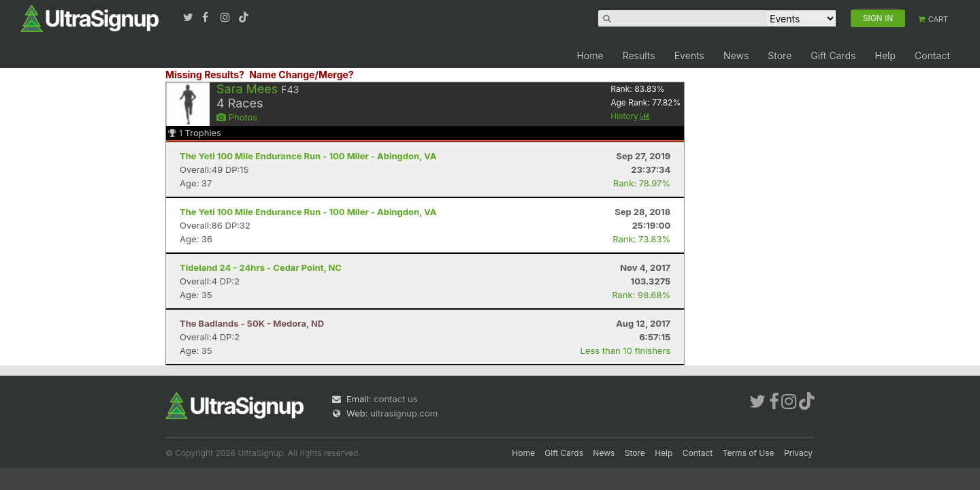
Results (639, 55)
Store (780, 55)
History (630, 116)
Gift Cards (833, 55)
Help (885, 55)
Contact (932, 55)
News (736, 55)
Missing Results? (205, 75)
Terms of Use (749, 453)
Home (590, 55)
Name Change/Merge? (301, 75)
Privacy (798, 453)
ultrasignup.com (404, 413)
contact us (395, 399)
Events (689, 55)
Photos (237, 117)
